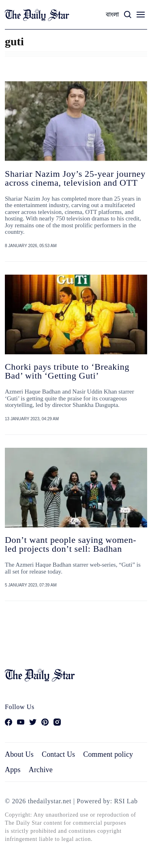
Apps (13, 770)
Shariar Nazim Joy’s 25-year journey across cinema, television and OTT (75, 178)
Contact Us (58, 754)
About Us (19, 754)
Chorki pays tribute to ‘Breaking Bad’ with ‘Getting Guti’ (67, 371)
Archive (41, 770)
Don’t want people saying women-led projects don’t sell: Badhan (71, 544)
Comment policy (108, 754)
